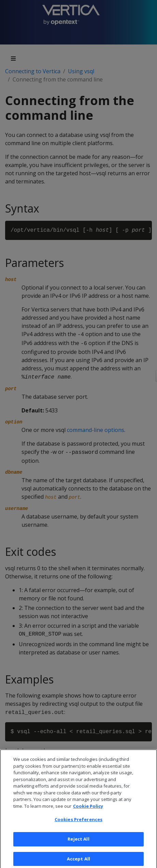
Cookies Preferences (78, 827)
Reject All (78, 846)
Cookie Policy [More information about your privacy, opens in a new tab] (88, 813)
